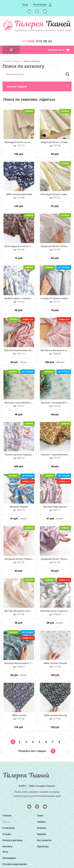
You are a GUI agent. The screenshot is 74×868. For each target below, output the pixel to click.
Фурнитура (43, 846)
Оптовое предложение (15, 864)
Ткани (40, 815)
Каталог (17, 61)
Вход (25, 4)
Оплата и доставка (13, 840)
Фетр (5, 852)
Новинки (42, 828)
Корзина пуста (59, 50)
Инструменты (44, 840)
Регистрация (40, 4)
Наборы (41, 822)
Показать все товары (37, 751)
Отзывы (7, 834)
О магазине (9, 828)
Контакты (7, 846)
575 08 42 (37, 41)
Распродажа (9, 858)
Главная (6, 61)
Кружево (42, 834)
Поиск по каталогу (32, 61)
